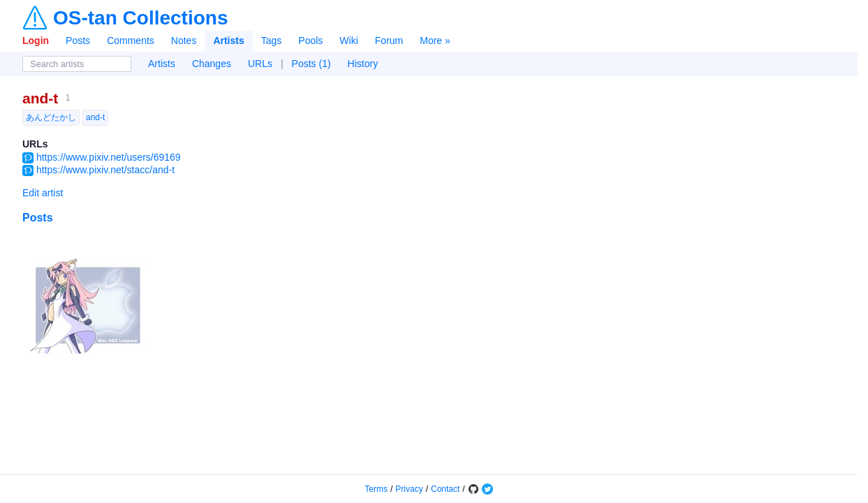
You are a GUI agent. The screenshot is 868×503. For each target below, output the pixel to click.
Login (36, 41)
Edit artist (43, 193)
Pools (310, 41)
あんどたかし (51, 117)
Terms (376, 489)
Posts (78, 41)
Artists (228, 41)
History (363, 64)
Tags (272, 41)
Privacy (409, 489)
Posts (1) (311, 64)
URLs (260, 64)
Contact (445, 489)
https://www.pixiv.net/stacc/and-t (105, 170)
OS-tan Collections (140, 18)
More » (435, 41)
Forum (389, 41)
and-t (40, 98)
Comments (131, 41)
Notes (184, 41)
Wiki (348, 41)
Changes (212, 64)
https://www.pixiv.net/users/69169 (109, 157)
